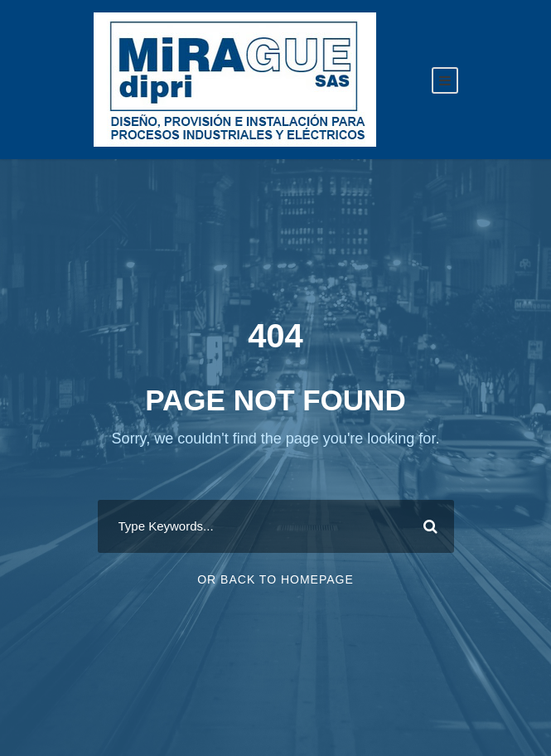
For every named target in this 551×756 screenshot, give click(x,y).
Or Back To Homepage (275, 579)
